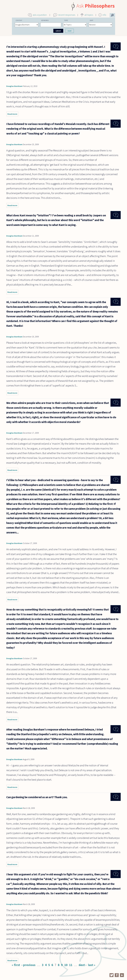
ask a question (40, 15)
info (104, 15)
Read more (13, 114)
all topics (89, 15)
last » (92, 965)
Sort (91, 20)
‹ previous (29, 965)
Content (19, 20)
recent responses (67, 15)
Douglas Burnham (14, 86)
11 (71, 965)
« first (16, 965)
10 (66, 965)
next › (82, 965)
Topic (66, 20)
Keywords (45, 20)
